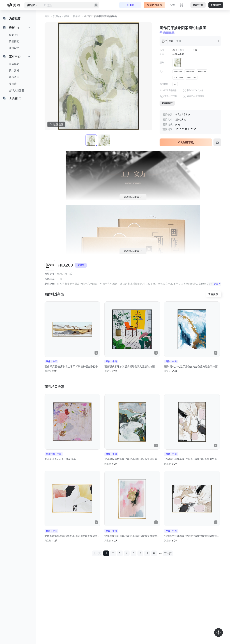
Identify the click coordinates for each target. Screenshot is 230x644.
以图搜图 (56, 124)
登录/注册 (198, 5)
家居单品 (14, 64)
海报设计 (14, 48)
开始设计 (216, 5)
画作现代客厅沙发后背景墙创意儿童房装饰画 (130, 367)
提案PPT (14, 35)
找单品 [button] (57, 16)
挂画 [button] (67, 16)
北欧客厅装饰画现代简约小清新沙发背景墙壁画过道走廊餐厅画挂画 (132, 459)
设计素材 (14, 70)
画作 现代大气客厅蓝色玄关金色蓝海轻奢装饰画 (191, 367)
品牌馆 (13, 84)
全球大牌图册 (17, 90)
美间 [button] (47, 16)
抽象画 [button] (77, 16)
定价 (173, 5)
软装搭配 (14, 41)
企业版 (130, 5)
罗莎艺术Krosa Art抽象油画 (60, 459)
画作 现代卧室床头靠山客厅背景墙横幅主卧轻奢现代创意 (72, 367)
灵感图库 (14, 77)
